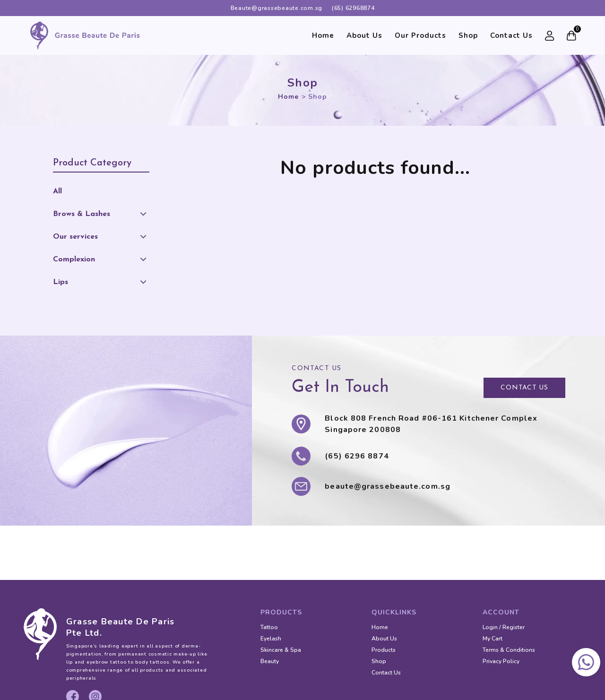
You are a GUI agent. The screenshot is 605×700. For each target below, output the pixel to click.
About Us (364, 35)
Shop (468, 35)
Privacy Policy (501, 661)
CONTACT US (524, 388)
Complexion (74, 259)
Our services (75, 237)
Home (323, 35)
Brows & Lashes (82, 214)
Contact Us (511, 35)
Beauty (270, 661)
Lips (60, 282)
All (57, 191)
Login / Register (504, 627)
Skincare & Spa (281, 650)
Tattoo (269, 627)
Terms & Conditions (509, 650)
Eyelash (271, 639)
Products (384, 650)
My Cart (493, 639)
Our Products (420, 35)
